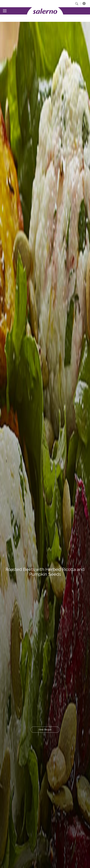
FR (84, 4)
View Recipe (45, 730)
